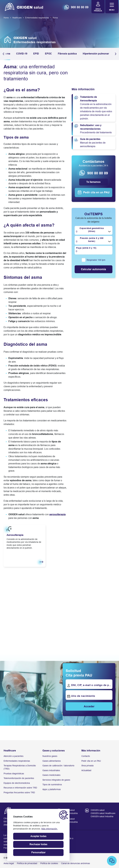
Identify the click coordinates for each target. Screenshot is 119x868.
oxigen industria (70, 813)
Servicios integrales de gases (56, 780)
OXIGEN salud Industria (102, 816)
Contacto (86, 756)
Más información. (50, 829)
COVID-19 (22, 54)
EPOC (48, 54)
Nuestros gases (50, 756)
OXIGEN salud (98, 810)
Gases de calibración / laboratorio (58, 766)
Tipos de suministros (52, 785)
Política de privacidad (27, 863)
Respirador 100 (96, 260)
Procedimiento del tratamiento (94, 129)
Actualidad (86, 770)
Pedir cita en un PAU (91, 761)
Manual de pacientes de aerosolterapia (94, 142)
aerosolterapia (57, 514)
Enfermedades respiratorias (17, 761)
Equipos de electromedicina (17, 783)
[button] (115, 54)
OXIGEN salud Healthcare (103, 813)
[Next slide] (112, 627)
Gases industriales (51, 770)
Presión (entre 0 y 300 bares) (92, 240)
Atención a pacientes (13, 756)
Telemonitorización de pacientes (19, 778)
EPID (36, 54)
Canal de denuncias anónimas (76, 863)
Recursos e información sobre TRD (20, 788)
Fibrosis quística (67, 54)
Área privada (87, 766)
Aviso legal (9, 863)
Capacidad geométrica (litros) (92, 230)
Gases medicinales (51, 775)
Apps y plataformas (52, 789)
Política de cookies (49, 863)
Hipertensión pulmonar (96, 54)
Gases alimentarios (52, 761)
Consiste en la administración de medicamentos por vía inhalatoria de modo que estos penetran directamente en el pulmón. (94, 108)
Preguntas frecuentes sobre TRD (19, 792)
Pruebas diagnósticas (14, 774)
